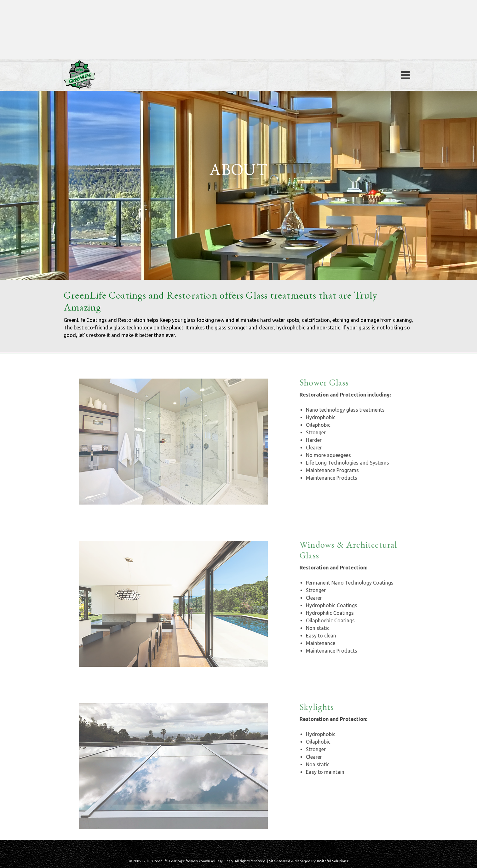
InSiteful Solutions (332, 861)
